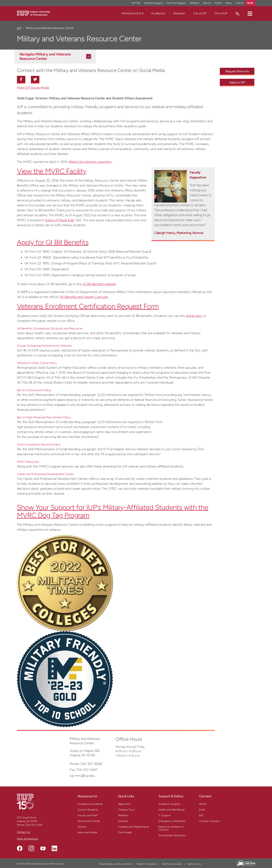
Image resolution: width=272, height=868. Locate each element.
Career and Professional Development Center (45, 474)
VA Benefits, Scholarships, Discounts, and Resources (50, 328)
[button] (250, 13)
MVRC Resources (28, 462)
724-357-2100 (34, 825)
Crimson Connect (209, 821)
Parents (82, 827)
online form (194, 316)
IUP (19, 28)
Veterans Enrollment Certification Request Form (88, 306)
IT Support (165, 815)
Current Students (88, 810)
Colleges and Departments (134, 827)
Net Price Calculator (172, 864)
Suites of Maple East (60, 220)
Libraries (123, 821)
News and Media (87, 832)
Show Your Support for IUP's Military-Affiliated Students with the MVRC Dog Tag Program (113, 511)
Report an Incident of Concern (171, 828)
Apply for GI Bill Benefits (53, 242)
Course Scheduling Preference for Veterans (44, 346)
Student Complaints (147, 864)
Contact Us (24, 832)
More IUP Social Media (33, 88)
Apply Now (124, 804)
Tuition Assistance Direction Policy (39, 444)
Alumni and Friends (89, 821)
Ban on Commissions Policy (34, 390)
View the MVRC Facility (52, 171)
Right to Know (194, 864)
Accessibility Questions (172, 835)
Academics (158, 13)
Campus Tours (126, 810)
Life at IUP (200, 13)
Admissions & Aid (132, 13)
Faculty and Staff (88, 815)
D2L (201, 815)
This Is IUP (221, 13)
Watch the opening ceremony (90, 162)
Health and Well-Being (171, 810)
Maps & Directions (28, 839)
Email (202, 810)
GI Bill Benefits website (99, 284)
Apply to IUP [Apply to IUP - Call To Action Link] (237, 82)
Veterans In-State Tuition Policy (37, 363)
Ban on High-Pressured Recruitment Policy (44, 417)
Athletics (123, 815)
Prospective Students (90, 804)
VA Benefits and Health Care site (84, 297)
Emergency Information (172, 821)
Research (179, 13)
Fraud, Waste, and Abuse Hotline (115, 864)
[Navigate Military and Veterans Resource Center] (56, 56)
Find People (125, 832)
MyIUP (203, 804)
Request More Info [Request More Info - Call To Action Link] (237, 71)
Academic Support (169, 804)
